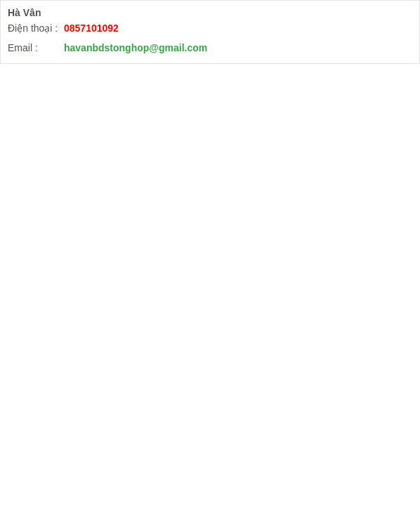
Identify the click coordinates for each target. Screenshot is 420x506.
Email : (23, 48)
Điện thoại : (33, 28)
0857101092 (91, 28)
